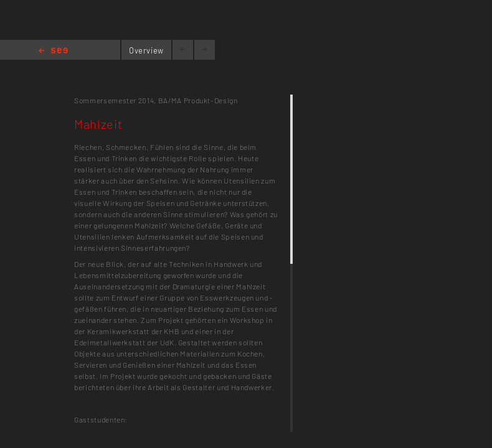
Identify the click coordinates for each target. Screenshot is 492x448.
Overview (146, 50)
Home (53, 51)
